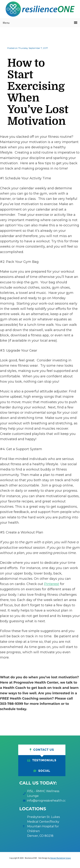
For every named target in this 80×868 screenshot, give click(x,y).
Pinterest (52, 584)
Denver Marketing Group (61, 858)
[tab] (42, 750)
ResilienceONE (40, 9)
